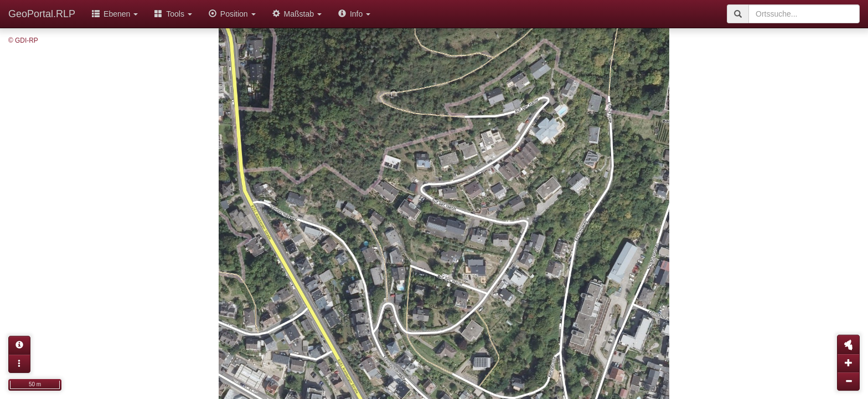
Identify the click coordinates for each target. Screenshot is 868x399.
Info (354, 14)
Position (232, 14)
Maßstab (297, 14)
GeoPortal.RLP (42, 14)
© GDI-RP (23, 40)
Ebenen (115, 14)
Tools (173, 14)
